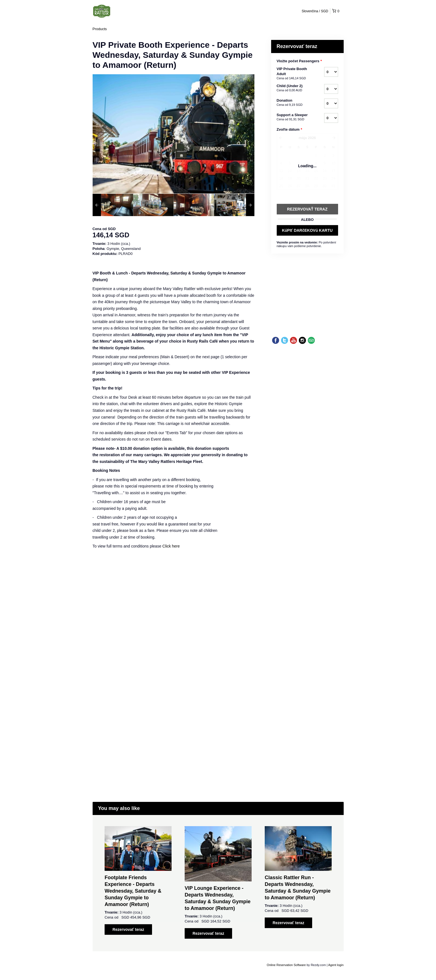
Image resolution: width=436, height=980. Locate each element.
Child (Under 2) (293, 88)
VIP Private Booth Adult (293, 74)
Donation (293, 103)
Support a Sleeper (293, 117)
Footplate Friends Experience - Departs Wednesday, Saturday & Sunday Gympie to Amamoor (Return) (133, 891)
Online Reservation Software (286, 965)
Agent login (336, 965)
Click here (171, 546)
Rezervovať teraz (128, 929)
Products (100, 29)
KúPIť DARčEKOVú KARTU (307, 230)
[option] (113, 205)
